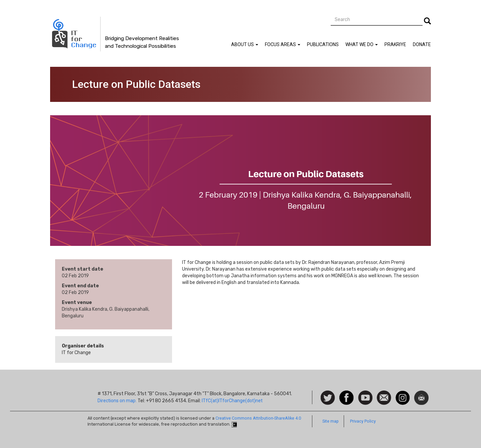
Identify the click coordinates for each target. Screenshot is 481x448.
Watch (365, 394)
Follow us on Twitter (328, 398)
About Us (245, 44)
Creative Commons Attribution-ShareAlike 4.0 (258, 418)
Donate (422, 44)
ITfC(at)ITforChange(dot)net (232, 401)
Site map (331, 421)
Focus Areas (283, 44)
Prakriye (395, 44)
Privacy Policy (363, 421)
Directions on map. (117, 401)
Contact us (384, 397)
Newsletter (421, 394)
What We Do (362, 44)
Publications (323, 44)
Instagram (403, 394)
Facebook (347, 394)
